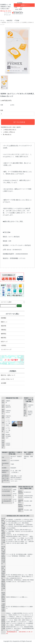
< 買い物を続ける (6, 135)
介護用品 (4, 345)
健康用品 (4, 334)
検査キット (4, 322)
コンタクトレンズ (6, 349)
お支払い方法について (7, 379)
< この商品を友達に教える (9, 130)
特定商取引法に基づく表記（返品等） (11, 127)
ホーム (2, 20)
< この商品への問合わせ (8, 132)
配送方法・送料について (8, 375)
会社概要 (4, 383)
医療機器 (4, 318)
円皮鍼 (17, 20)
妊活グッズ (4, 342)
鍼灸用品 (10, 20)
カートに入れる (18, 122)
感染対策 (4, 326)
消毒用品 (4, 330)
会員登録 (19, 3)
